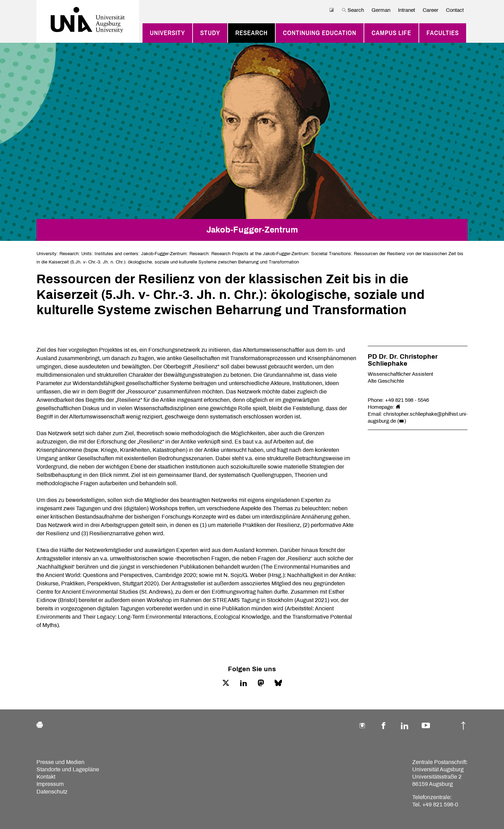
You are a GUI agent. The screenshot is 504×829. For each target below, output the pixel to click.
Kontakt (46, 777)
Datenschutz (52, 792)
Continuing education (320, 33)
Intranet (407, 10)
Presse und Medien (60, 762)
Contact (455, 10)
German (381, 10)
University (167, 33)
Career (430, 10)
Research (251, 33)
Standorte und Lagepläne (68, 769)
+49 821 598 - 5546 (407, 400)
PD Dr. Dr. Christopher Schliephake (403, 360)
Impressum (50, 784)
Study (210, 33)
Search (353, 10)
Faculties (443, 33)
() (402, 421)
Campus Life (391, 33)
